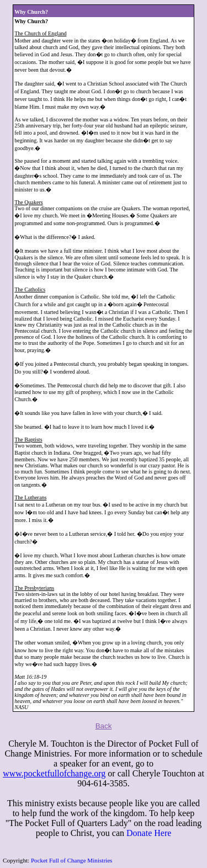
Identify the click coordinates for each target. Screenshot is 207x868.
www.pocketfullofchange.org (54, 773)
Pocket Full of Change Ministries (72, 860)
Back (104, 726)
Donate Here (149, 833)
